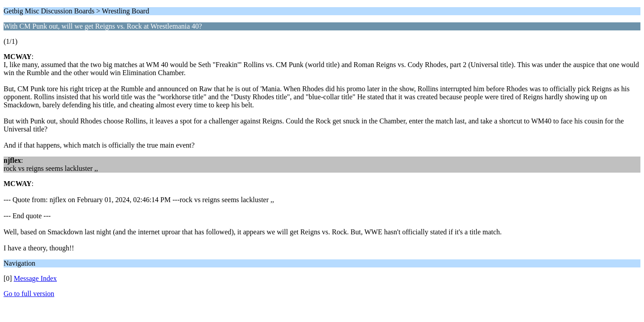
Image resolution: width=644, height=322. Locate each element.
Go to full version (29, 294)
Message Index (35, 278)
